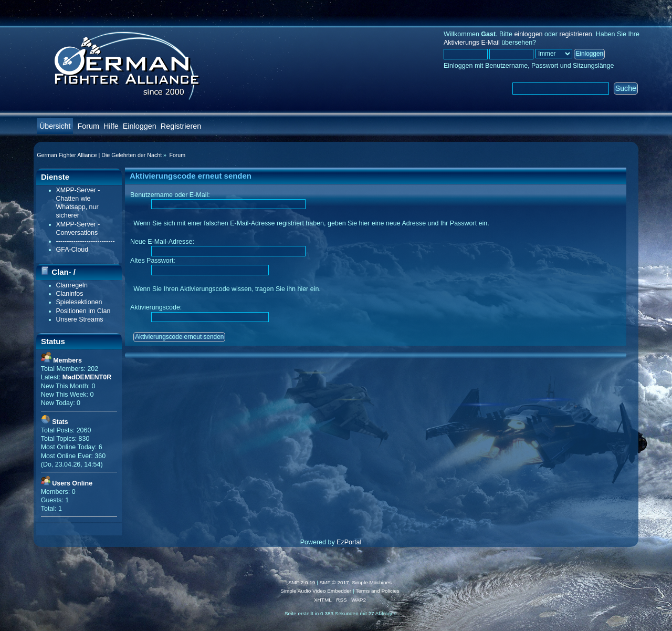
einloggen (528, 34)
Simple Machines (372, 582)
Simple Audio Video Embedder (316, 591)
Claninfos (70, 294)
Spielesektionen (79, 302)
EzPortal (349, 542)
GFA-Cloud (72, 250)
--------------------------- (86, 241)
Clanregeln (72, 285)
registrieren (575, 34)
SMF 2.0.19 (302, 582)
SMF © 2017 (334, 582)
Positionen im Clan (83, 311)
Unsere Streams (80, 319)
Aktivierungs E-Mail (472, 43)
